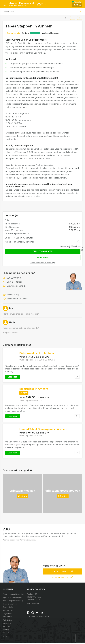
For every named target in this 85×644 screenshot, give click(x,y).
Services (6, 627)
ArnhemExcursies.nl (23, 4)
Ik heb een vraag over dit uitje (43, 263)
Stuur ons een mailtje (15, 286)
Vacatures (7, 624)
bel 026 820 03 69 (63, 578)
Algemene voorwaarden (13, 598)
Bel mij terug (11, 295)
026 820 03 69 (14, 278)
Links (5, 637)
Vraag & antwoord (10, 605)
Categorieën (8, 608)
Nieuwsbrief (8, 611)
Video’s (6, 634)
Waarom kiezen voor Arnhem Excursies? (19, 541)
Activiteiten (7, 621)
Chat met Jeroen (13, 282)
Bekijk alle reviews (12, 333)
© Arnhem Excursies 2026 (38, 617)
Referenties (7, 618)
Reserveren (43, 257)
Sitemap (6, 631)
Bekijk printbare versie (15, 299)
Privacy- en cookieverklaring (14, 595)
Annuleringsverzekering (13, 602)
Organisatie (7, 614)
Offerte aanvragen (43, 251)
